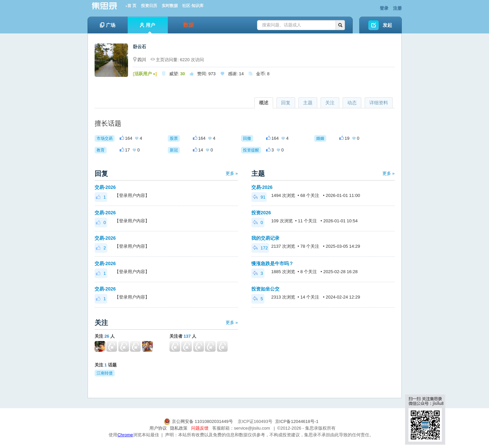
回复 (286, 103)
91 (259, 197)
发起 (387, 25)
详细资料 (379, 103)
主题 (308, 103)
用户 (148, 28)
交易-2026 (105, 187)
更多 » (232, 173)
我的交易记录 (265, 238)
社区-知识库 (193, 6)
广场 (108, 25)
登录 (384, 8)
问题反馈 (200, 428)
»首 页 (131, 6)
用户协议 (158, 428)
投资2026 (261, 213)
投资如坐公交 (265, 289)
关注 (330, 103)
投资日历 (149, 6)
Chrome (125, 435)
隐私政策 (179, 428)
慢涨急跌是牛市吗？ (272, 263)
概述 (264, 103)
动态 (352, 103)
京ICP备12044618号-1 (297, 421)
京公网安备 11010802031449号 (199, 421)
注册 (397, 8)
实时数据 (170, 6)
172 (260, 248)
